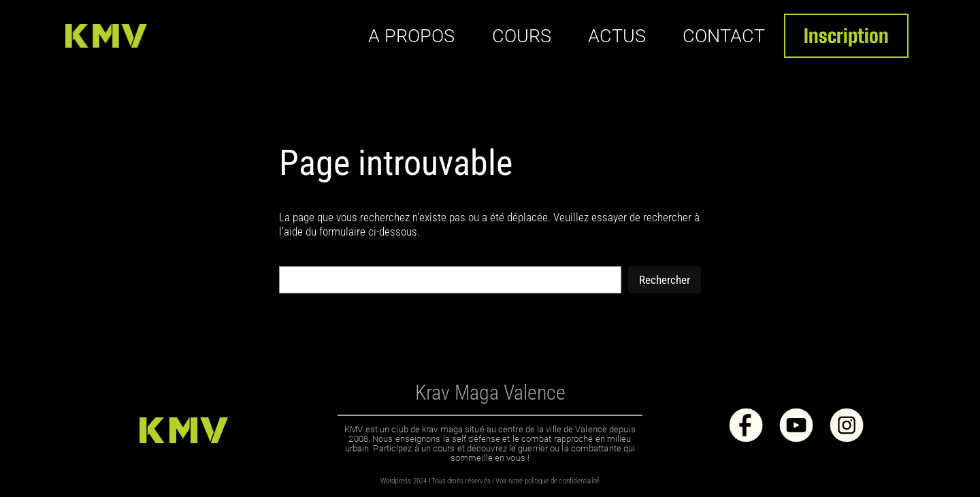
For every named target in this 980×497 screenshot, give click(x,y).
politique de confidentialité (562, 481)
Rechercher (665, 280)
